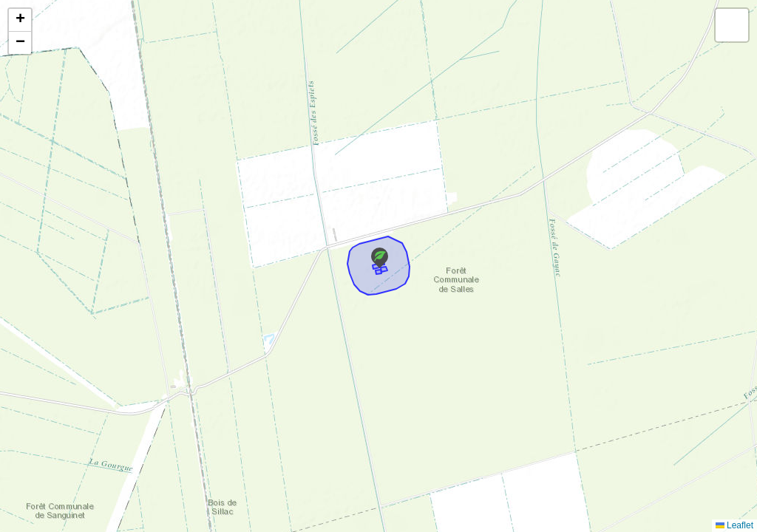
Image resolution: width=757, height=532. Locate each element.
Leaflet (734, 525)
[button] (380, 258)
